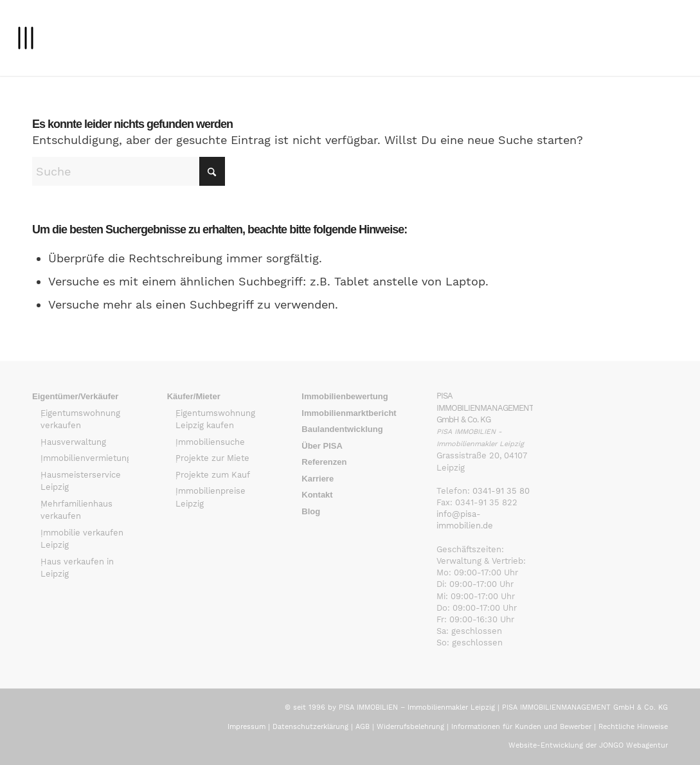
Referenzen (324, 462)
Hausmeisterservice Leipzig (81, 481)
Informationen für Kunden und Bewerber (521, 727)
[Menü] (25, 38)
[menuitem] (25, 38)
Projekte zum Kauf (213, 475)
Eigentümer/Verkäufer (75, 396)
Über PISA (322, 446)
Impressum (247, 727)
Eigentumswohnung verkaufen (80, 419)
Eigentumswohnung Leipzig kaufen (215, 419)
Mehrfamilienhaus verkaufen (76, 510)
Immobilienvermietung (85, 458)
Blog (311, 511)
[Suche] (129, 171)
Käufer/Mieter (194, 396)
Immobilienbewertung (345, 396)
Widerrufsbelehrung (410, 727)
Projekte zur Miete (212, 458)
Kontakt (317, 495)
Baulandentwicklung (342, 429)
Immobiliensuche (210, 442)
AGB (363, 727)
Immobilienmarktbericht (349, 413)
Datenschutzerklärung (310, 727)
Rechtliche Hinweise (633, 727)
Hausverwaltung (73, 442)
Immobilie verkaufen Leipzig (82, 539)
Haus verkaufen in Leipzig (77, 568)
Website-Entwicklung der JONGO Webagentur (588, 745)
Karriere (318, 479)
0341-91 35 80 (501, 491)
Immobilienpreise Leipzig (211, 497)
